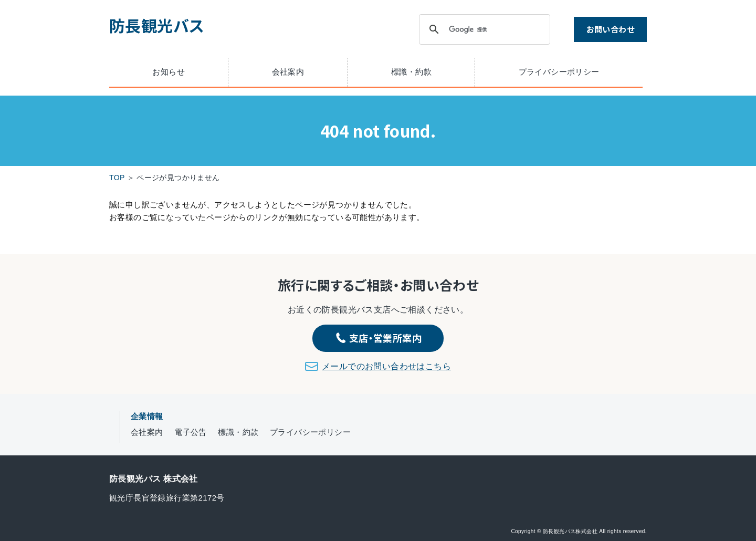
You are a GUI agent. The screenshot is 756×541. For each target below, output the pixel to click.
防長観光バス (156, 25)
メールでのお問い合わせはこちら (386, 366)
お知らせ (169, 72)
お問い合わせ (610, 29)
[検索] (483, 29)
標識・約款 (411, 72)
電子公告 (191, 432)
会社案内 (288, 72)
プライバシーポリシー (559, 72)
